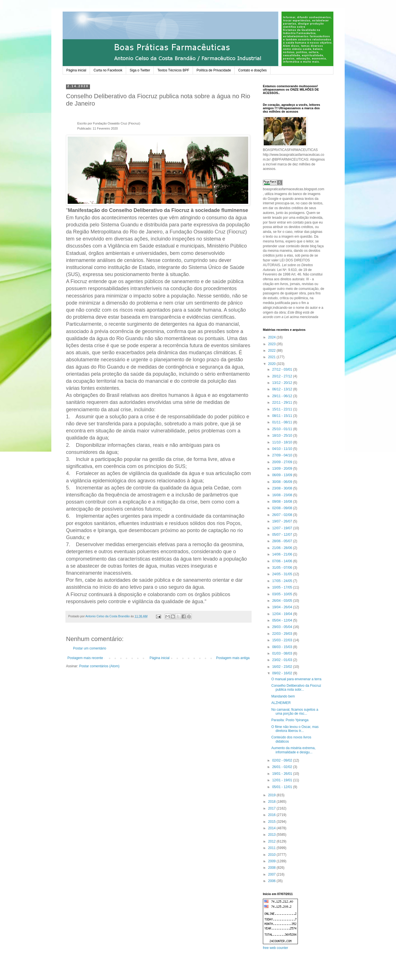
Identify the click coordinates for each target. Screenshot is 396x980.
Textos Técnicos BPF (173, 70)
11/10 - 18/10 (283, 442)
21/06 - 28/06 (283, 548)
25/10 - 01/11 (283, 429)
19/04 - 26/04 (283, 607)
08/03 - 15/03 (283, 647)
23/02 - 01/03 (283, 660)
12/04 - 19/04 (283, 614)
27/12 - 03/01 (283, 369)
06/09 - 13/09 (283, 475)
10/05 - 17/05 (283, 587)
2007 (272, 874)
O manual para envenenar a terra (296, 679)
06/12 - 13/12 (283, 389)
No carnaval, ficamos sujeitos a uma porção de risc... (295, 712)
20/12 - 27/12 (283, 376)
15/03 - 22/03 (283, 640)
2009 (272, 861)
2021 (272, 357)
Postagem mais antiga (233, 658)
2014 (272, 828)
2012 (272, 841)
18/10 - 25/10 (283, 436)
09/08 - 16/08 (283, 502)
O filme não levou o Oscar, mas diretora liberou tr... (295, 729)
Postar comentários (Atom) (99, 666)
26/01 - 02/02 (283, 767)
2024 (272, 337)
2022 (272, 351)
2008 (272, 868)
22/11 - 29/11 (283, 403)
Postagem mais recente (85, 658)
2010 (272, 855)
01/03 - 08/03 (283, 653)
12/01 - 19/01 (283, 780)
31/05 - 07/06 (283, 568)
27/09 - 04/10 (283, 455)
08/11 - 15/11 (283, 416)
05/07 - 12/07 (283, 535)
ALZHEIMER (281, 703)
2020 (272, 364)
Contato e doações (253, 70)
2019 (272, 795)
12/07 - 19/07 (283, 528)
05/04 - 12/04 (283, 620)
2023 (272, 344)
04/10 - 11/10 (283, 449)
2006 (272, 881)
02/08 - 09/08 (283, 508)
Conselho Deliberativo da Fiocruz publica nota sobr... (296, 688)
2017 (272, 808)
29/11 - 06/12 (283, 396)
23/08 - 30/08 (283, 488)
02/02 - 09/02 (283, 760)
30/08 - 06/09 (283, 482)
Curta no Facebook (108, 70)
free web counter (275, 948)
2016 (272, 815)
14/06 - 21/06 (283, 554)
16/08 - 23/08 (283, 495)
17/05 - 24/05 (283, 581)
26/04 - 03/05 (283, 601)
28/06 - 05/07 (283, 541)
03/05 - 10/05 (283, 594)
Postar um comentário (90, 648)
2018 (272, 802)
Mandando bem (283, 696)
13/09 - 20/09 (283, 469)
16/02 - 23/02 (283, 667)
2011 (272, 848)
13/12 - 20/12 (283, 383)
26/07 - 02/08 (283, 515)
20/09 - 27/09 (283, 462)
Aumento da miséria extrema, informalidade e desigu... (293, 750)
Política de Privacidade (214, 70)
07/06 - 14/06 (283, 561)
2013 (272, 835)
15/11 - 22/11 (283, 409)
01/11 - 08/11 (283, 422)
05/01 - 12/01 (283, 787)
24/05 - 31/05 (283, 574)
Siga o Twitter (140, 70)
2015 (272, 822)
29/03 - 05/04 (283, 627)
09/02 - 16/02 (283, 673)
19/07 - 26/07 (283, 521)
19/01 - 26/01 (283, 774)
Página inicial (76, 70)
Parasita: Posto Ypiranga (290, 720)
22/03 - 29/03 (283, 634)
